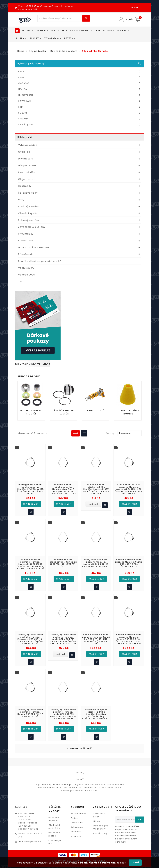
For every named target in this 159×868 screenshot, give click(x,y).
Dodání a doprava (54, 817)
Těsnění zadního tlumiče (63, 412)
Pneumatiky (26, 234)
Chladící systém (29, 213)
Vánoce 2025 (27, 275)
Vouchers (76, 829)
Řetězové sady (28, 193)
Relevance (129, 433)
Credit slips (77, 820)
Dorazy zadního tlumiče (128, 412)
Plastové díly (26, 172)
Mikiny (97, 819)
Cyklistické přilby (99, 813)
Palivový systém (29, 220)
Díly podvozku (27, 165)
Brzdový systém (28, 206)
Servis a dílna (27, 240)
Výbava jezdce (28, 145)
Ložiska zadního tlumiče (31, 412)
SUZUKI (80, 113)
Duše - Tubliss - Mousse (34, 247)
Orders (75, 816)
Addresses (77, 825)
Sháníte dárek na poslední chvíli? (40, 261)
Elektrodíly (25, 186)
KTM (80, 107)
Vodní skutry (26, 268)
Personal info (78, 811)
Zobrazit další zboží (80, 746)
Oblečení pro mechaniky (101, 825)
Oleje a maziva (28, 179)
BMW (80, 77)
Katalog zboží (25, 137)
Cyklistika (24, 152)
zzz (20, 281)
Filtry (21, 200)
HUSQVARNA (80, 95)
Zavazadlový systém (32, 227)
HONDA (80, 89)
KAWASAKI (80, 101)
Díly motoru (26, 159)
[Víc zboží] (60, 18)
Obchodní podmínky (54, 824)
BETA (80, 72)
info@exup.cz (33, 840)
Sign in (129, 19)
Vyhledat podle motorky (79, 63)
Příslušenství (26, 254)
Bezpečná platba (54, 832)
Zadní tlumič (96, 410)
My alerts (76, 834)
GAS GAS (80, 83)
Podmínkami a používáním (98, 863)
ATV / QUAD (80, 125)
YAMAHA (80, 119)
